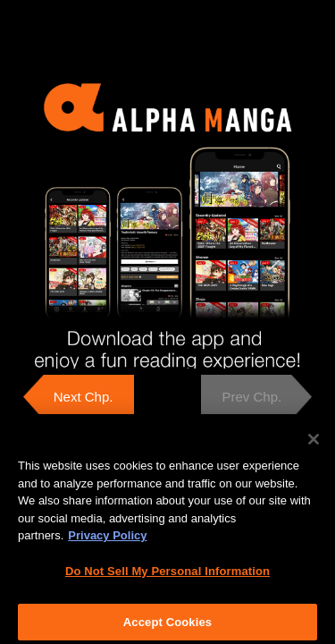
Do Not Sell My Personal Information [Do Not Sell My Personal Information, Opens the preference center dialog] (167, 576)
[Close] (314, 444)
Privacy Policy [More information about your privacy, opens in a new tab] (107, 540)
